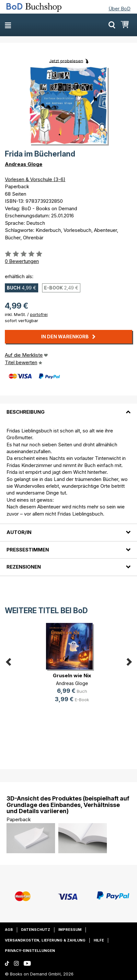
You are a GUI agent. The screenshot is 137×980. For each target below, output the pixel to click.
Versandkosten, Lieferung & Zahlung (45, 940)
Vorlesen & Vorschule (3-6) (35, 179)
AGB (9, 930)
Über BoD (120, 9)
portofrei (39, 314)
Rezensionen (24, 567)
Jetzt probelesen (66, 60)
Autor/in (19, 532)
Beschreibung (26, 412)
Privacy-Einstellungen (30, 951)
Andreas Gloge (24, 164)
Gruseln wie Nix (72, 675)
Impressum (70, 930)
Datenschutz (36, 930)
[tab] (68, 408)
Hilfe (99, 940)
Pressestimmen (28, 550)
